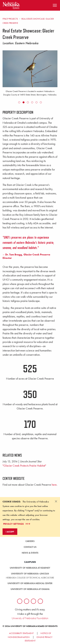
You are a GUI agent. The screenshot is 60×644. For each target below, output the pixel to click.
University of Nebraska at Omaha (30, 589)
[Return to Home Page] (11, 5)
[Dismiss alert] (56, 501)
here (54, 485)
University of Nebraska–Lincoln (30, 574)
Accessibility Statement (21, 633)
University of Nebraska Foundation (30, 618)
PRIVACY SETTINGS (17, 524)
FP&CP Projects (10, 19)
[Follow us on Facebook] (20, 601)
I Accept (10, 532)
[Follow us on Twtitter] (27, 601)
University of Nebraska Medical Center (30, 583)
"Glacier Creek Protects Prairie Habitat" (24, 466)
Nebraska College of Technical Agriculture (30, 578)
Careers (30, 541)
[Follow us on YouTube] (40, 601)
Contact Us (30, 547)
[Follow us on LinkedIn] (33, 601)
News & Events (30, 553)
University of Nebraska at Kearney (30, 568)
